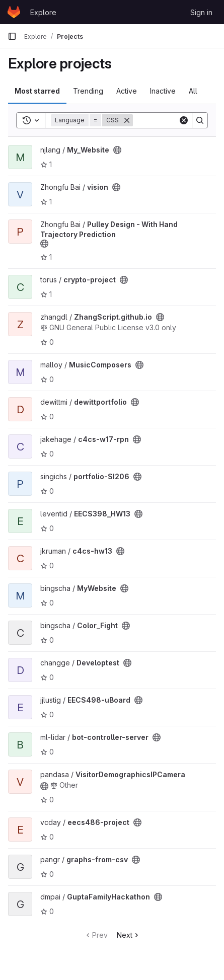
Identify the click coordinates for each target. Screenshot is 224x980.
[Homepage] (14, 12)
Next (129, 935)
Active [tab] (127, 91)
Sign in (201, 12)
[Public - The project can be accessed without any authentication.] (117, 150)
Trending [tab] (88, 91)
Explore (43, 12)
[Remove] (127, 120)
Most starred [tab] (37, 91)
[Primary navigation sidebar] (12, 36)
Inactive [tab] (163, 91)
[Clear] (184, 120)
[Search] (200, 120)
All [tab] (193, 91)
